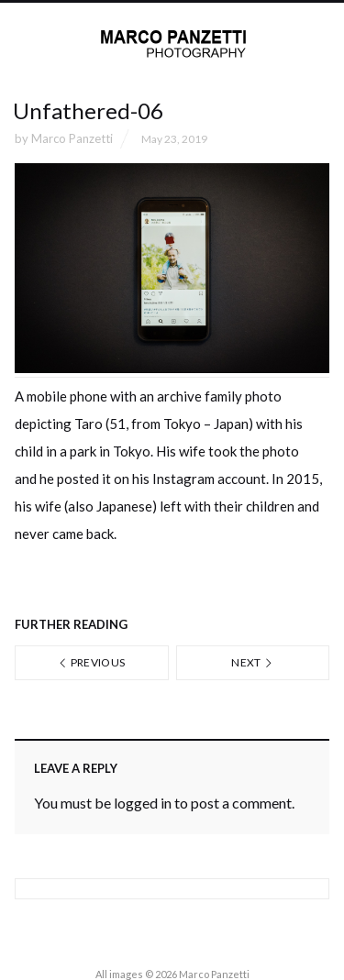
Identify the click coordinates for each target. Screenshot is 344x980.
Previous (92, 662)
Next (252, 662)
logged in (143, 803)
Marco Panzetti (72, 138)
